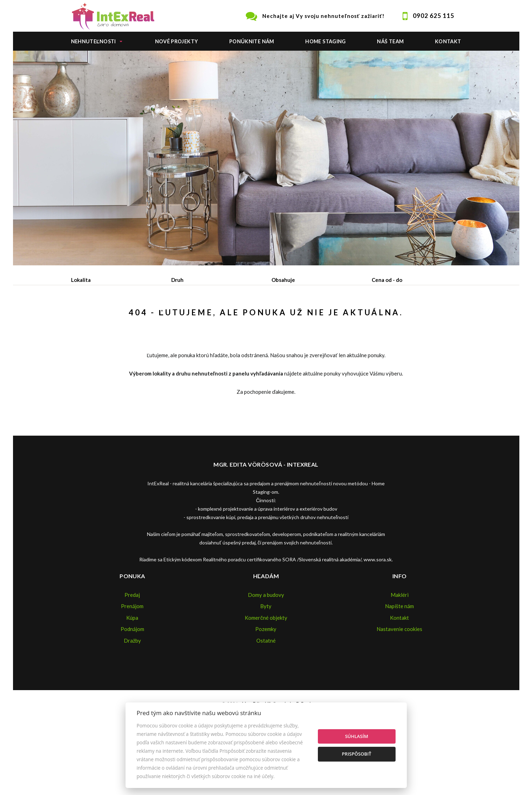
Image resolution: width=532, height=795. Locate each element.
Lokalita (81, 280)
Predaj (93, 316)
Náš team (390, 41)
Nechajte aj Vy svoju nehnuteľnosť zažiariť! (323, 16)
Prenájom (136, 316)
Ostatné (266, 694)
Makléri (400, 648)
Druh (177, 280)
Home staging (325, 41)
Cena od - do (387, 280)
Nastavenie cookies (399, 682)
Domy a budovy (266, 648)
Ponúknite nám (252, 41)
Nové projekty (177, 41)
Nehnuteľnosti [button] (94, 41)
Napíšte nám (399, 660)
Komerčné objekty (266, 671)
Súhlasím (357, 736)
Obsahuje (283, 280)
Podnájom (219, 316)
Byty (266, 660)
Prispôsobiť (357, 754)
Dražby (132, 694)
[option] (266, 158)
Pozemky (266, 682)
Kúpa (177, 316)
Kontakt (448, 41)
